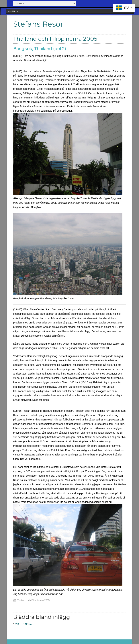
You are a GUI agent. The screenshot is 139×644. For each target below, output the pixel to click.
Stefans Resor (38, 24)
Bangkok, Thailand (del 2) (40, 49)
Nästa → (30, 624)
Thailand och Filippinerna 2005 (33, 600)
